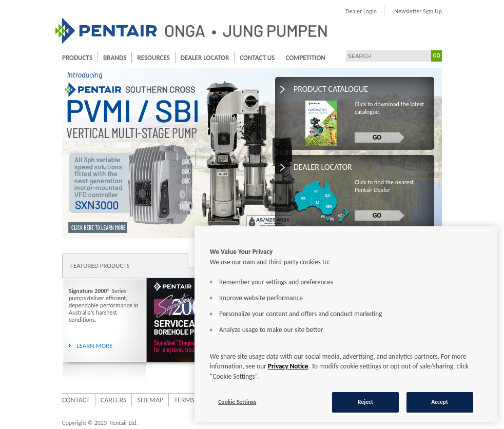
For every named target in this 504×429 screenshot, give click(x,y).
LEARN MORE (95, 346)
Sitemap (150, 400)
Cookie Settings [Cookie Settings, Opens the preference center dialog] (237, 402)
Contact (76, 400)
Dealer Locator (205, 58)
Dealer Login (361, 11)
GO (437, 56)
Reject (365, 402)
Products (77, 58)
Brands (115, 58)
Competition (305, 58)
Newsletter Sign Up (418, 11)
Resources (153, 58)
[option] (185, 330)
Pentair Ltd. (123, 423)
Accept (440, 402)
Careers (114, 400)
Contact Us (257, 58)
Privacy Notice (288, 366)
